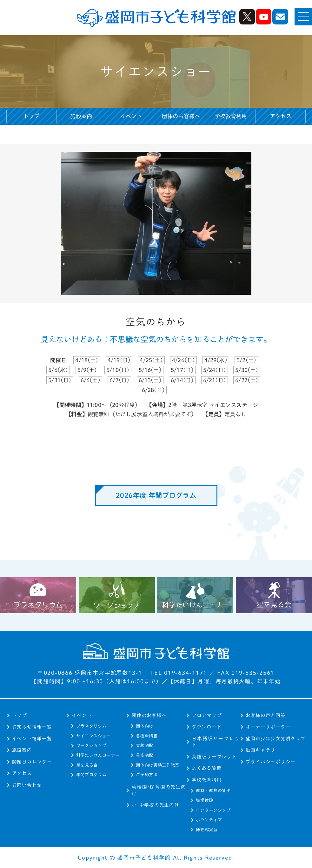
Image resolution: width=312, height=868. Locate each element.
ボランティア (209, 820)
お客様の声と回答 (266, 715)
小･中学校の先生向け (155, 805)
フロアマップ (207, 715)
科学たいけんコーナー (98, 755)
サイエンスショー (93, 736)
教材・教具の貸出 (213, 790)
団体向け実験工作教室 (158, 765)
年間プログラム (91, 775)
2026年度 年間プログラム (156, 495)
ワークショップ (91, 745)
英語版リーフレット (214, 757)
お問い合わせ (27, 785)
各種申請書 (147, 736)
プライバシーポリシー (271, 762)
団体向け (145, 726)
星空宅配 (145, 755)
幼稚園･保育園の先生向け (159, 790)
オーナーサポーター (268, 727)
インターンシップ (213, 810)
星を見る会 (87, 765)
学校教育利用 (207, 780)
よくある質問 (207, 768)
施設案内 (81, 116)
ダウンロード (207, 727)
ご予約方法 (147, 775)
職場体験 (205, 800)
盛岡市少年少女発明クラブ (276, 739)
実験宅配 (145, 745)
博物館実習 (207, 830)
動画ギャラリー (263, 750)
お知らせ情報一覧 (32, 727)
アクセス (281, 116)
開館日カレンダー (32, 762)
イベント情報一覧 (32, 739)
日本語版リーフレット (216, 742)
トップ (31, 116)
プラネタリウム (91, 726)
